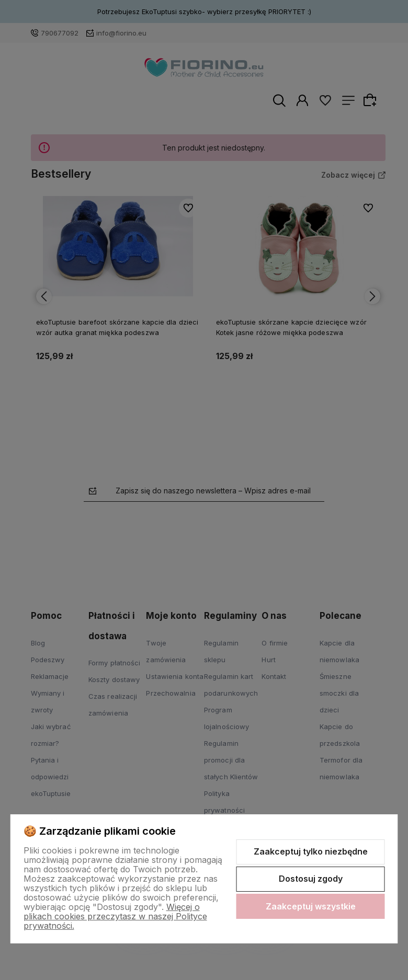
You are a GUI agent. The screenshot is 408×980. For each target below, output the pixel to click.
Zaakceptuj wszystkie (311, 906)
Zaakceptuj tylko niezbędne (311, 851)
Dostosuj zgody (311, 879)
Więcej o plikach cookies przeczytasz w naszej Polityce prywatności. (115, 916)
